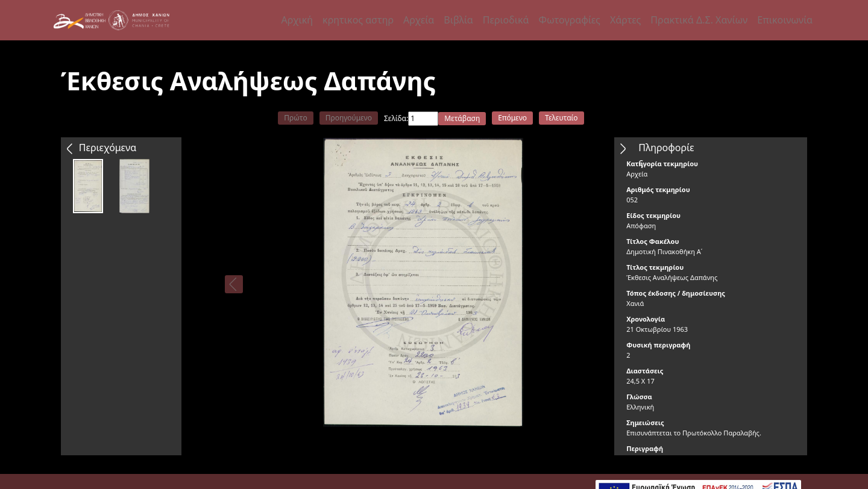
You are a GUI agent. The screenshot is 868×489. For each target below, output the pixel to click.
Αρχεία (419, 20)
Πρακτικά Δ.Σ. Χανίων (699, 20)
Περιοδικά (506, 20)
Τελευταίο (561, 118)
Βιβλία (458, 20)
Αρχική (297, 20)
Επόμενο (512, 118)
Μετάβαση (462, 118)
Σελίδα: (396, 118)
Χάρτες (625, 20)
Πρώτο (295, 118)
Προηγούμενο (349, 118)
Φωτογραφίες (569, 20)
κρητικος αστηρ (358, 20)
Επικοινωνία (785, 20)
